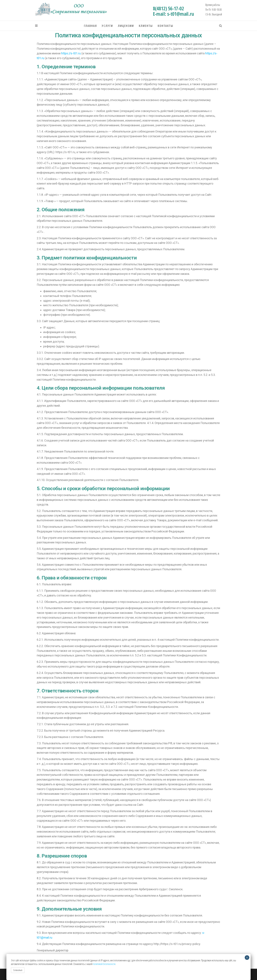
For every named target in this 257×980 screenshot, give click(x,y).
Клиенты (146, 26)
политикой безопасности (104, 964)
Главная (90, 26)
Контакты (165, 26)
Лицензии (126, 26)
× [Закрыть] (247, 958)
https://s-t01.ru (71, 53)
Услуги (107, 26)
